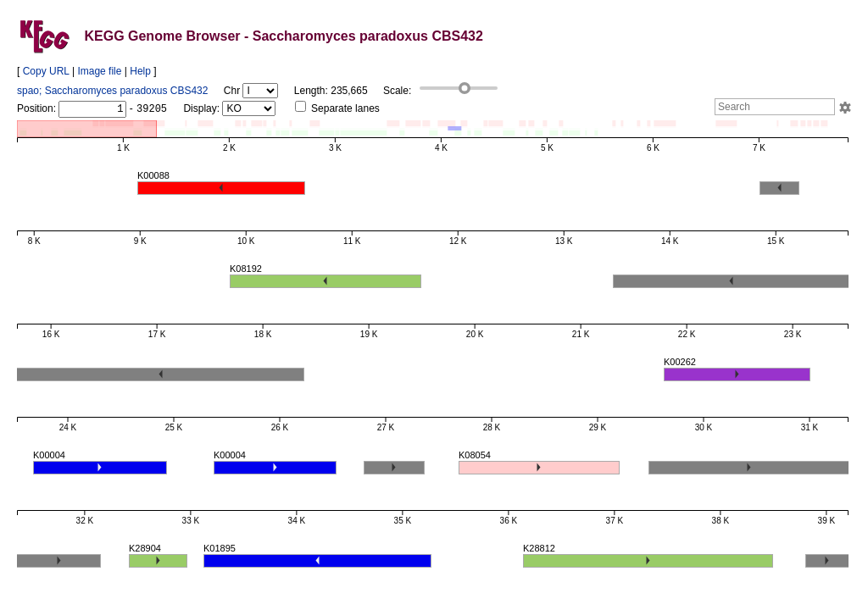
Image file (99, 71)
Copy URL (46, 71)
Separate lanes (337, 108)
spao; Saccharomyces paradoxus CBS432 (112, 91)
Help (140, 71)
